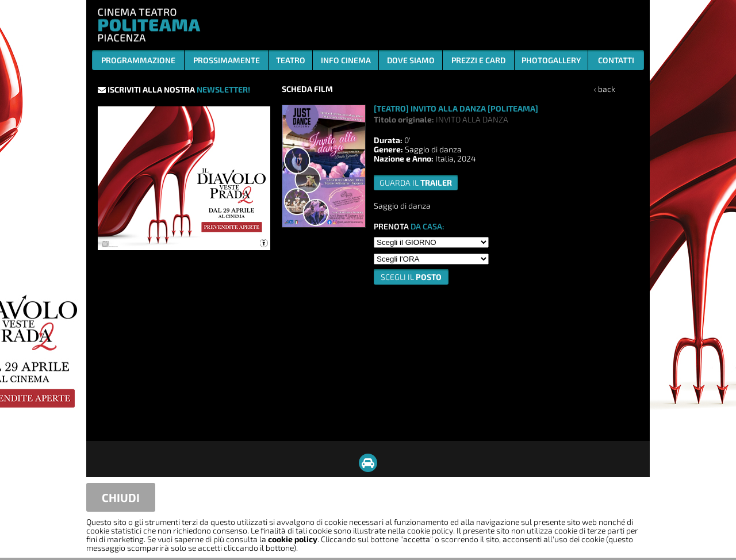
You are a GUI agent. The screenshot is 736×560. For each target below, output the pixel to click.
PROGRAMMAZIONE (138, 60)
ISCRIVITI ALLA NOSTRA (174, 89)
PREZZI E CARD (478, 60)
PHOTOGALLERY (551, 60)
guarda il (416, 183)
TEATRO (291, 60)
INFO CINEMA (346, 60)
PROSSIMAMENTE (227, 60)
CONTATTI (616, 60)
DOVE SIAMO (411, 60)
